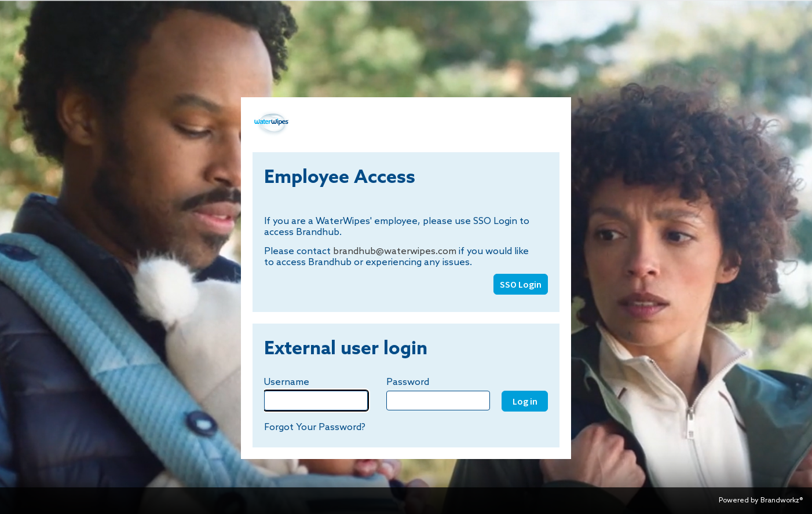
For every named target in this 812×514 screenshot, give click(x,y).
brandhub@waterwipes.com (395, 252)
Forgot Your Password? (315, 427)
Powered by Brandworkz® (761, 501)
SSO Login (521, 284)
